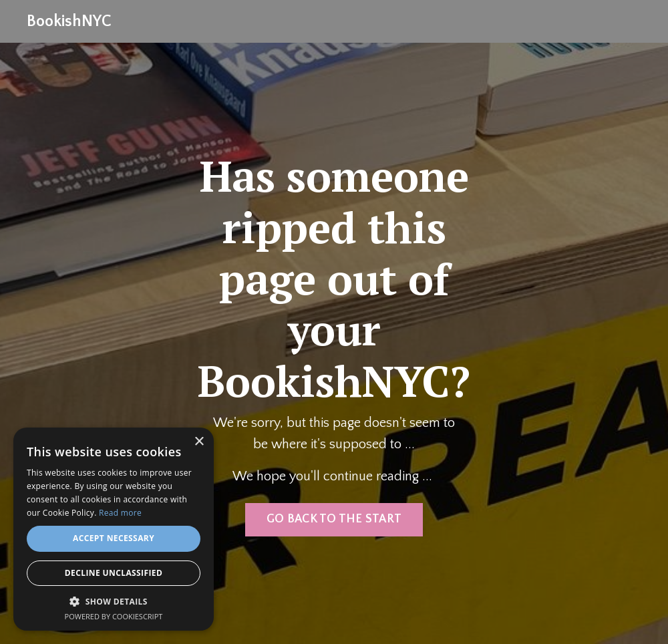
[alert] (114, 529)
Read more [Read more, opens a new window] (120, 513)
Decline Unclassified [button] (114, 573)
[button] (114, 601)
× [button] (199, 442)
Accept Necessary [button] (114, 538)
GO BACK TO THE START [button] (334, 519)
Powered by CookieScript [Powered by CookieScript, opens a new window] (114, 616)
